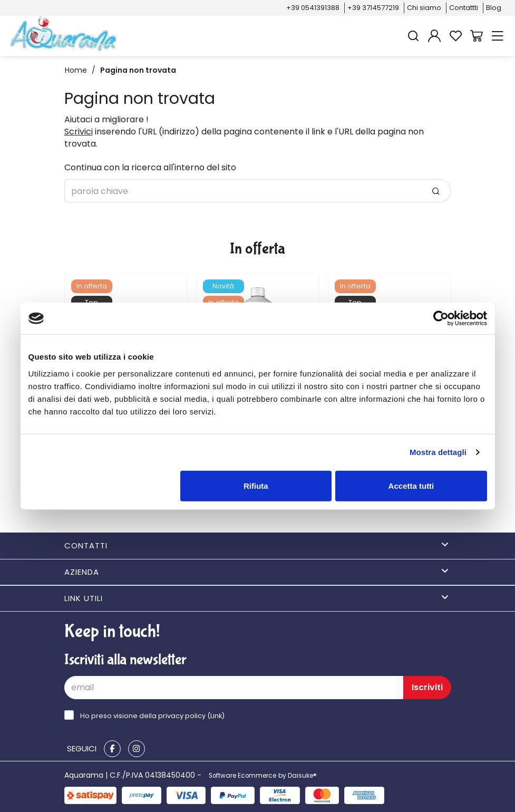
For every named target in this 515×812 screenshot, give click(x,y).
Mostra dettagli (438, 452)
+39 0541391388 (313, 8)
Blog (494, 8)
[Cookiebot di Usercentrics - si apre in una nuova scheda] (441, 318)
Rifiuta (256, 485)
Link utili (257, 598)
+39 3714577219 (373, 8)
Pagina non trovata (138, 70)
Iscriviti (427, 687)
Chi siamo (424, 8)
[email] (234, 688)
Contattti (464, 8)
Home (76, 70)
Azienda (257, 572)
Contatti (257, 545)
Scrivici (79, 132)
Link (216, 716)
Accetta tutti (411, 485)
